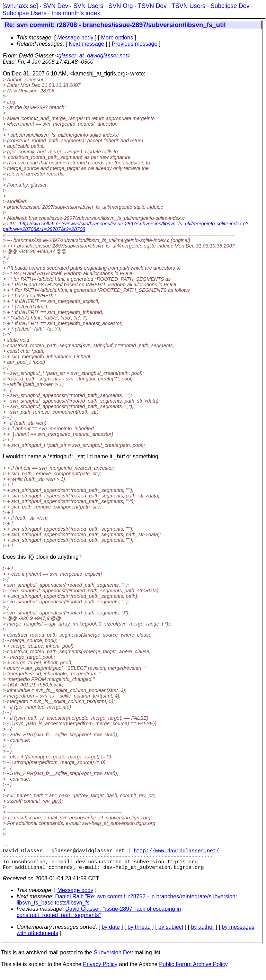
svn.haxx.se (20, 6)
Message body (75, 38)
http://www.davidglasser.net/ (176, 853)
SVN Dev (55, 6)
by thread (139, 934)
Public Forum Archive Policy (193, 971)
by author (202, 934)
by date (110, 934)
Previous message (135, 44)
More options (117, 38)
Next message (86, 44)
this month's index (76, 13)
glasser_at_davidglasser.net (93, 56)
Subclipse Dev (230, 6)
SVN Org (121, 6)
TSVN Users (188, 6)
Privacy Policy (100, 971)
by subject (171, 934)
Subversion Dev (113, 959)
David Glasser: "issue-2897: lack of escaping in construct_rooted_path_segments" (99, 919)
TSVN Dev (152, 6)
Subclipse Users (24, 13)
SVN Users (88, 6)
